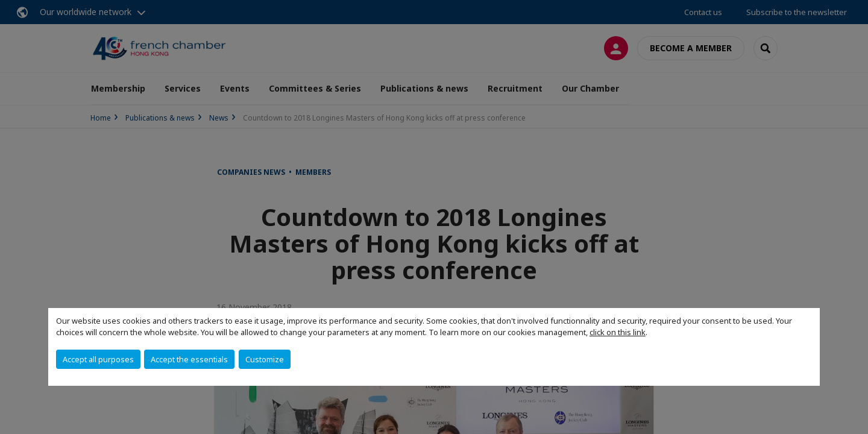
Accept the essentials (189, 359)
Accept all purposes (98, 359)
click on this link (618, 332)
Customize (265, 359)
